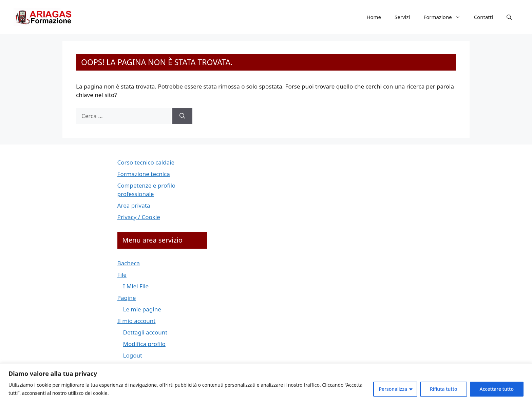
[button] (509, 17)
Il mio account (137, 321)
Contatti (483, 17)
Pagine (127, 298)
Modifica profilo (144, 344)
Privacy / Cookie (139, 217)
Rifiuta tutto (444, 389)
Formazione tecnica (144, 174)
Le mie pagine (142, 309)
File (122, 275)
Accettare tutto (497, 389)
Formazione (445, 17)
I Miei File (136, 286)
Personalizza (393, 389)
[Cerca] (182, 116)
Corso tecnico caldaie (146, 162)
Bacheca (129, 263)
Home (374, 17)
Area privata (134, 205)
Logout (133, 355)
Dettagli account (145, 332)
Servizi (402, 17)
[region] (266, 383)
